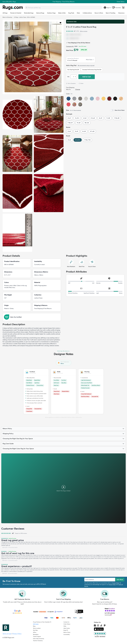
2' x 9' (77, 131)
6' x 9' (101, 118)
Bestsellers (36, 634)
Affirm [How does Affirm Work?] (35, 632)
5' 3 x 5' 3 (78, 140)
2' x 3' (69, 118)
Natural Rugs (40, 13)
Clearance (121, 13)
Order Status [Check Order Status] (67, 624)
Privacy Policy (116, 583)
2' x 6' (69, 131)
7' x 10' (108, 118)
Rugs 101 (66, 630)
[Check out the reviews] (100, 635)
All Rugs (5, 13)
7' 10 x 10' (117, 118)
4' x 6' (85, 118)
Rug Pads (71, 13)
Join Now (120, 580)
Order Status (121, 2)
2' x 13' (84, 131)
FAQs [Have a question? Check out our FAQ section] (65, 626)
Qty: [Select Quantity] (68, 77)
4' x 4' (69, 140)
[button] (60, 23)
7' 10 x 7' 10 (87, 140)
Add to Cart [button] (87, 77)
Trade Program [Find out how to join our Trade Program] (37, 636)
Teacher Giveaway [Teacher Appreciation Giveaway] (38, 641)
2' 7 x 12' (92, 131)
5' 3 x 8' (93, 118)
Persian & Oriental (16, 13)
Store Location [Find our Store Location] (37, 628)
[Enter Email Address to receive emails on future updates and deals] (100, 580)
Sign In (107, 8)
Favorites (116, 8)
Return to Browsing (7, 17)
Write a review (84, 31)
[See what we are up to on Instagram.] (98, 625)
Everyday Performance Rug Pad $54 (92, 70)
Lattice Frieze (23, 17)
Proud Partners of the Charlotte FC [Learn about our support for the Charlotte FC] (42, 622)
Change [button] (78, 89)
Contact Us (66, 622)
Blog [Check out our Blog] (34, 626)
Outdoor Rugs (51, 13)
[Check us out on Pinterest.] (105, 625)
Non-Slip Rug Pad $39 (73, 70)
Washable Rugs (29, 13)
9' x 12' (79, 123)
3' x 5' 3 (77, 118)
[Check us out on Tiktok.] (101, 625)
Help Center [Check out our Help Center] (67, 628)
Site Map (35, 630)
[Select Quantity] (74, 77)
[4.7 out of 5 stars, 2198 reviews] (72, 31)
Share (81, 83)
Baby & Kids (62, 13)
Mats (78, 13)
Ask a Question (71, 83)
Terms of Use (7, 634)
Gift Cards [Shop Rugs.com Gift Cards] (36, 624)
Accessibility (67, 634)
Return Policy (67, 632)
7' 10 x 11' (70, 123)
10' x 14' (87, 123)
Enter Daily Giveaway (39, 639)
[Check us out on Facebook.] (95, 625)
